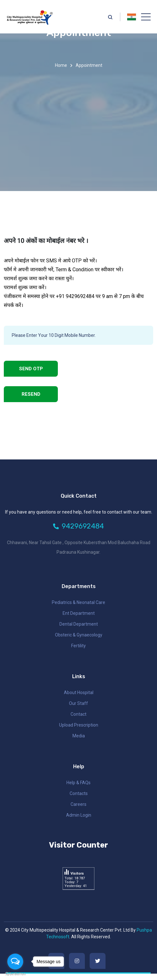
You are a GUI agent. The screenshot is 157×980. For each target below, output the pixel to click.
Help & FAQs (78, 783)
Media (79, 736)
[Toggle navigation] (146, 17)
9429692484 (78, 526)
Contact (78, 714)
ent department (79, 613)
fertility (78, 646)
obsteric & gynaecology (79, 635)
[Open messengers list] (15, 962)
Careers (78, 804)
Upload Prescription (79, 725)
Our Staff (78, 703)
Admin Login (79, 815)
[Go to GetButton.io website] (15, 974)
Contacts (79, 793)
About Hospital (79, 692)
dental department (79, 624)
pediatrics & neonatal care (78, 602)
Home (61, 65)
